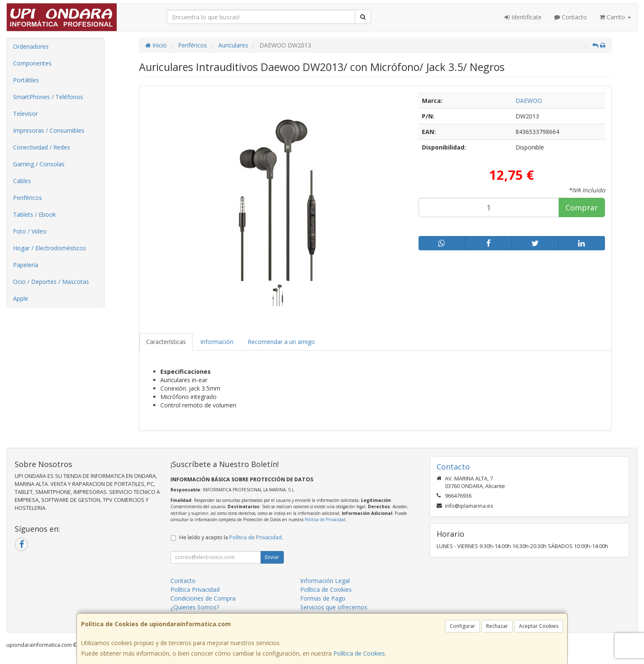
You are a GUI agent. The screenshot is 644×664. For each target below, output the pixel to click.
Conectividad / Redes (42, 147)
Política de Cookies (359, 653)
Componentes (32, 63)
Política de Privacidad (325, 520)
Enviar (272, 557)
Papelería (26, 265)
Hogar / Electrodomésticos (50, 248)
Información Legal (325, 581)
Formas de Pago (323, 598)
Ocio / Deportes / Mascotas (51, 282)
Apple (21, 298)
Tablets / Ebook (34, 214)
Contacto (571, 17)
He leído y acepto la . (231, 537)
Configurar (462, 626)
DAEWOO (529, 101)
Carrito (615, 17)
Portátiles (26, 80)
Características (166, 342)
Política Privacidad (195, 589)
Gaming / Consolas (39, 164)
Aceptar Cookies (539, 626)
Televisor (25, 114)
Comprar (582, 207)
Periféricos (27, 198)
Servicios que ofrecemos (334, 607)
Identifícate (523, 17)
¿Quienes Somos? (195, 607)
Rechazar (497, 626)
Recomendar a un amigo (281, 342)
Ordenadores (31, 46)
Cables (22, 181)
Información (217, 342)
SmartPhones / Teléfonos (48, 97)
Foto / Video (30, 231)
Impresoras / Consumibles (49, 130)
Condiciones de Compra (203, 598)
